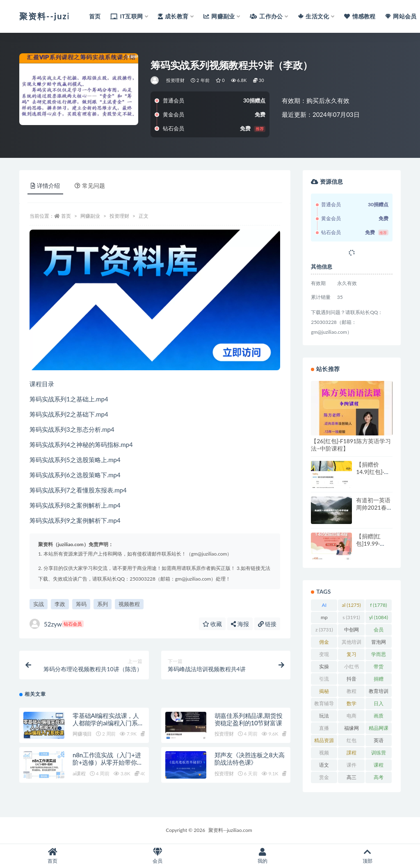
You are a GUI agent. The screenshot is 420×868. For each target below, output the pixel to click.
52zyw (57, 624)
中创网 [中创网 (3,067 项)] (352, 631)
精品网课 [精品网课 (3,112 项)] (379, 729)
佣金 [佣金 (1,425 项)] (324, 643)
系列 (103, 604)
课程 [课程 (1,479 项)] (379, 766)
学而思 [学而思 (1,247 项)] (379, 656)
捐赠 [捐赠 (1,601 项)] (379, 680)
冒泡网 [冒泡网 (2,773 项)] (379, 643)
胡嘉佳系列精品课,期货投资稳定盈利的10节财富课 (249, 719)
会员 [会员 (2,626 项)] (379, 631)
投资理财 (175, 80)
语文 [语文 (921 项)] (324, 766)
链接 (267, 624)
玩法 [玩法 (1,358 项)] (324, 717)
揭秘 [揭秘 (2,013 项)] (324, 693)
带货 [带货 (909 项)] (378, 668)
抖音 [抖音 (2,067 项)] (351, 680)
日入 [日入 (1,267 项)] (379, 705)
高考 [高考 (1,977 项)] (379, 779)
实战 (39, 604)
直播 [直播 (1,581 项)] (324, 729)
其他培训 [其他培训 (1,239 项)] (352, 643)
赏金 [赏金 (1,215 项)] (324, 779)
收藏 (212, 624)
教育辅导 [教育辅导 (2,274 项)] (324, 705)
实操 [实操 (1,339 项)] (324, 668)
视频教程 (129, 604)
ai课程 (79, 774)
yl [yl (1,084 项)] (379, 617)
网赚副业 (90, 216)
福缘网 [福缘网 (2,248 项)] (352, 729)
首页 (66, 216)
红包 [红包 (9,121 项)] (351, 742)
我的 (262, 856)
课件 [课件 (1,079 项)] (351, 766)
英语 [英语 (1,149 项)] (379, 742)
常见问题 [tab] (90, 186)
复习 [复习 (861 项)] (351, 656)
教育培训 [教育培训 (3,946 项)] (379, 693)
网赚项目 (82, 734)
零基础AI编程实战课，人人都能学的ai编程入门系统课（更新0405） (108, 723)
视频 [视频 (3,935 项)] (324, 754)
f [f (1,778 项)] (378, 605)
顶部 (367, 856)
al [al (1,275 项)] (352, 605)
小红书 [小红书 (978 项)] (352, 668)
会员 (157, 856)
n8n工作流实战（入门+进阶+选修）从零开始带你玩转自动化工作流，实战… (108, 763)
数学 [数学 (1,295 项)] (351, 705)
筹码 (81, 604)
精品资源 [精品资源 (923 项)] (324, 742)
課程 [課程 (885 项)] (351, 754)
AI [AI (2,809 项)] (324, 606)
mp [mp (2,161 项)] (324, 619)
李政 (60, 604)
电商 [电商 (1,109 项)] (351, 717)
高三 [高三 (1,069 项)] (351, 779)
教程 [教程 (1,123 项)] (351, 693)
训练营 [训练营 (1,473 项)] (379, 754)
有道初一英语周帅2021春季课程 (374, 507)
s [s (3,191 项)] (351, 617)
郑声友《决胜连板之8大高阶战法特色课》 (250, 759)
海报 (240, 624)
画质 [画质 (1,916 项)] (379, 717)
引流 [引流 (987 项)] (324, 680)
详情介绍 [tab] (45, 186)
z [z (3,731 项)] (324, 630)
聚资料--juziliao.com (230, 830)
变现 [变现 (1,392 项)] (324, 656)
